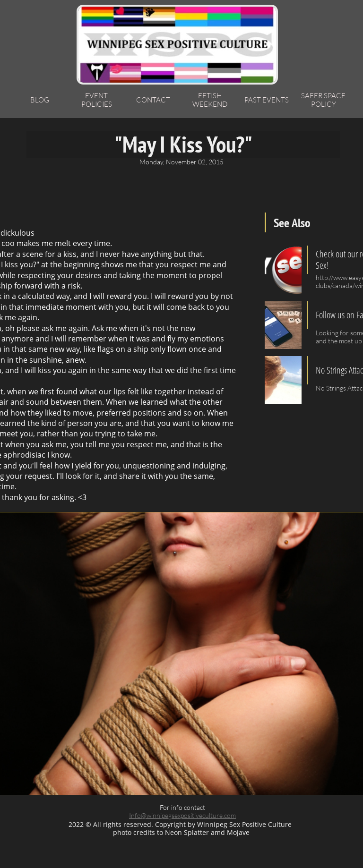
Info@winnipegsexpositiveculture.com (182, 815)
